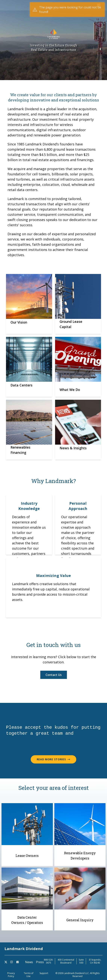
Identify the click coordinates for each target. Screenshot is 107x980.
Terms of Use (29, 975)
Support (44, 973)
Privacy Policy (11, 975)
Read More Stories (54, 759)
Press (40, 962)
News (29, 962)
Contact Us (54, 675)
